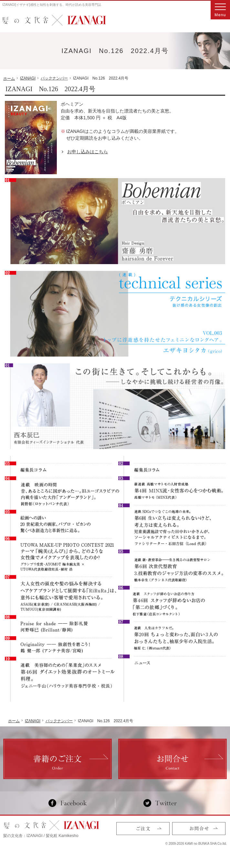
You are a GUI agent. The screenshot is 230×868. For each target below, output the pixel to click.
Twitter (160, 803)
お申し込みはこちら (88, 152)
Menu (220, 10)
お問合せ (199, 829)
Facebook (70, 803)
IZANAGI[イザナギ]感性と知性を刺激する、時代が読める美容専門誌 (52, 5)
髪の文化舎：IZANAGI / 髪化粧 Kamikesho (41, 836)
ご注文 (143, 829)
